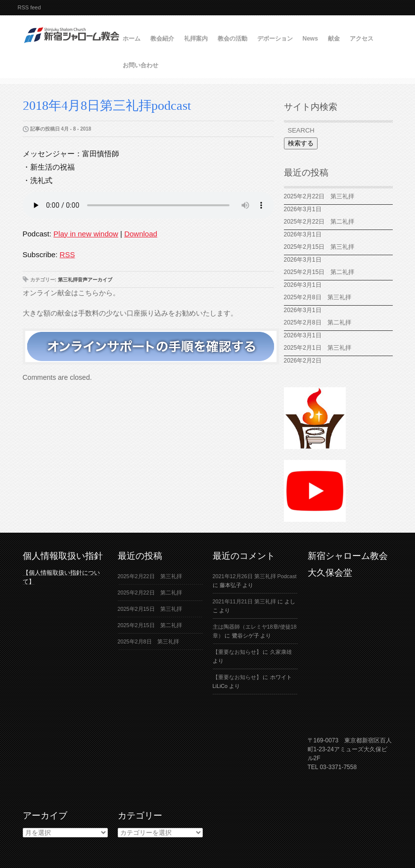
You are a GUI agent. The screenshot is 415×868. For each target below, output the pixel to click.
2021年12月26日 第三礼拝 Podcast (255, 576)
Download (141, 234)
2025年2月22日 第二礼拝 (322, 222)
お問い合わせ (140, 65)
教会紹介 (162, 39)
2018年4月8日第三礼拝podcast (107, 106)
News (310, 39)
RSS (68, 254)
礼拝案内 (196, 39)
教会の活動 (232, 39)
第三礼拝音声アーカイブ (85, 280)
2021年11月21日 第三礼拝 (244, 601)
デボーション (275, 39)
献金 (334, 39)
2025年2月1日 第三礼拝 (321, 348)
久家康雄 (281, 652)
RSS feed (29, 7)
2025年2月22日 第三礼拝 (319, 196)
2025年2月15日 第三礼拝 (322, 247)
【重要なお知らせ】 (237, 652)
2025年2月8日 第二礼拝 (318, 322)
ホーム (132, 39)
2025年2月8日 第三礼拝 (318, 297)
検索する (301, 143)
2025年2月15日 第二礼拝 (322, 272)
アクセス (362, 39)
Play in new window (86, 234)
